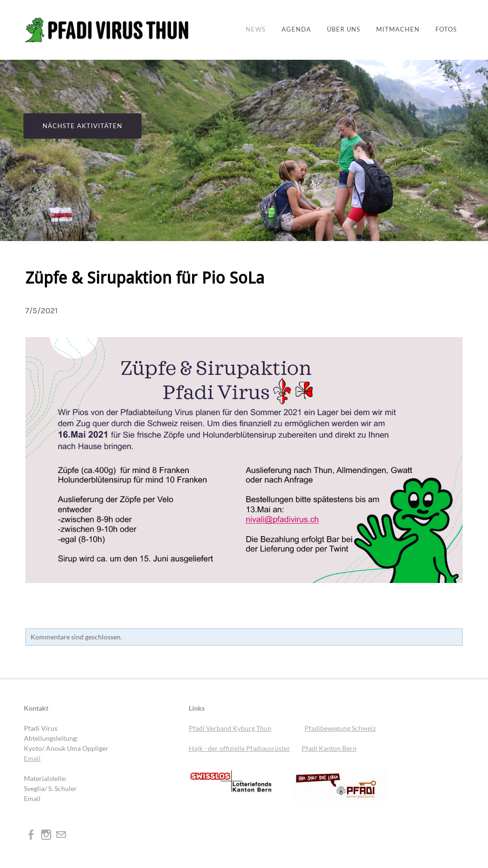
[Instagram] (46, 834)
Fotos (446, 29)
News (256, 29)
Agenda (296, 29)
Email (32, 758)
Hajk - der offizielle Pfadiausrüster (239, 748)
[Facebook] (31, 834)
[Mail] (61, 834)
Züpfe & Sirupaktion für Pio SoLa (145, 279)
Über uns (344, 29)
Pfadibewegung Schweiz (340, 728)
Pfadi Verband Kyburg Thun (230, 728)
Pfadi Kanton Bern (329, 748)
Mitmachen (398, 29)
